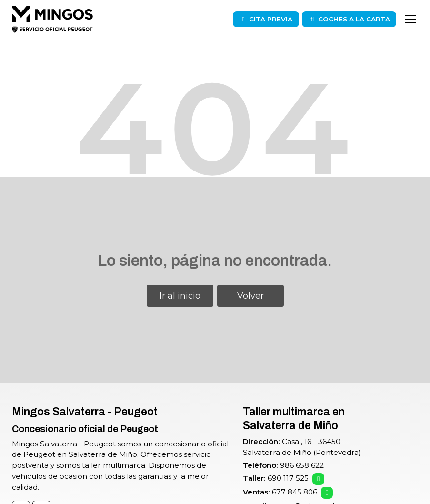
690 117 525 (288, 478)
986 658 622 (302, 465)
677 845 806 (295, 492)
